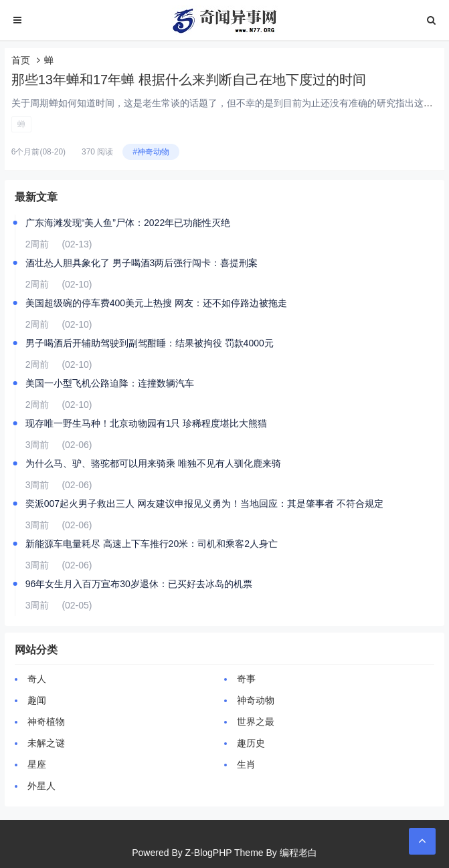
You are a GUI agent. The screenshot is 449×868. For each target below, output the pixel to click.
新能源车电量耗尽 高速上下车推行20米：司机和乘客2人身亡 (152, 544)
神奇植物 (46, 722)
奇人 (37, 679)
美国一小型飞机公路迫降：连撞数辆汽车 (110, 383)
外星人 (41, 786)
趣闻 (37, 700)
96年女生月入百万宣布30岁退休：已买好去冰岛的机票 (139, 584)
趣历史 (251, 743)
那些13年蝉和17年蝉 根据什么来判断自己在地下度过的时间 (189, 80)
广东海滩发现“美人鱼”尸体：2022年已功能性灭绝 (128, 223)
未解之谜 (46, 743)
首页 (21, 60)
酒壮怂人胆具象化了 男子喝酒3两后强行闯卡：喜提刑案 (142, 263)
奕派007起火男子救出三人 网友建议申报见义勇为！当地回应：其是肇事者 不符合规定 (204, 504)
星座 (37, 764)
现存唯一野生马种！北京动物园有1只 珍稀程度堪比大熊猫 (147, 423)
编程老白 (298, 853)
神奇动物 (256, 700)
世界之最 (256, 722)
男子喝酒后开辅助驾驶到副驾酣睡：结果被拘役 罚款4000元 (150, 343)
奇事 (246, 679)
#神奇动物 (151, 152)
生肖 (246, 764)
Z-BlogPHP (209, 853)
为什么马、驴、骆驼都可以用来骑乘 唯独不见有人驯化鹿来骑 (153, 463)
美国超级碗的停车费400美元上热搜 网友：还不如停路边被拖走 (156, 303)
